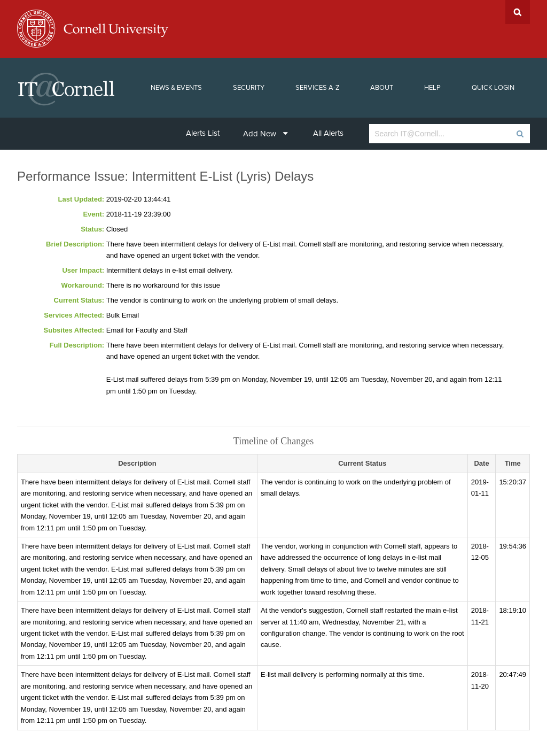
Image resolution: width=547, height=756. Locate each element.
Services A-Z (318, 88)
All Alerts (328, 133)
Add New (265, 134)
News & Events (176, 88)
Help (432, 88)
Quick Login (493, 88)
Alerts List (203, 133)
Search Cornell (518, 12)
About (382, 88)
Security (249, 88)
